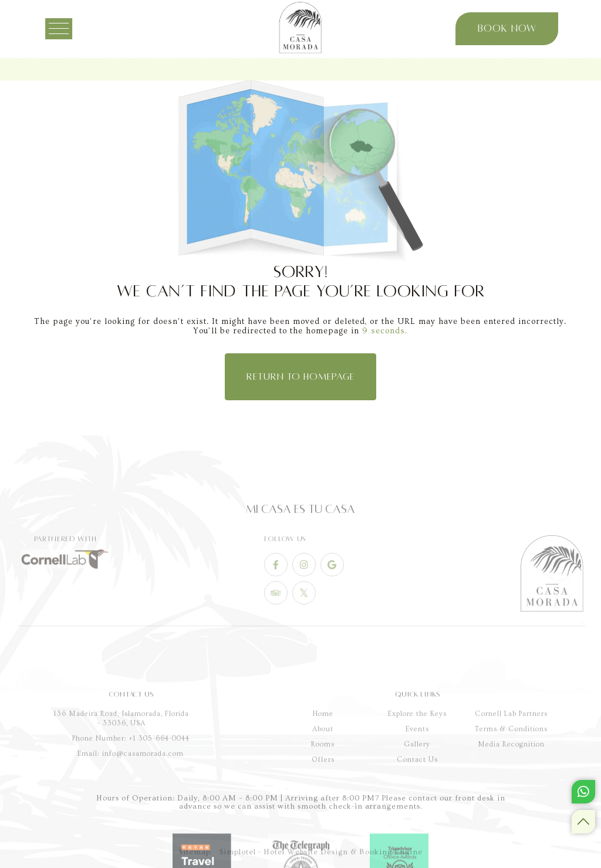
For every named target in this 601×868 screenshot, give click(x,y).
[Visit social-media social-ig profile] (304, 594)
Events (417, 786)
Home (323, 770)
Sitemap (195, 859)
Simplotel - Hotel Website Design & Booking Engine (321, 859)
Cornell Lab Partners (511, 770)
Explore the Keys (417, 770)
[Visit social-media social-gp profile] (332, 594)
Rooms (323, 801)
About (323, 786)
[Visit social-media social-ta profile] (276, 622)
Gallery (417, 801)
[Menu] (69, 29)
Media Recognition (511, 801)
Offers (323, 816)
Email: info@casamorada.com (131, 810)
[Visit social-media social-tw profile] (304, 622)
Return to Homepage (300, 377)
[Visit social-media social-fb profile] (276, 594)
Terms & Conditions (511, 786)
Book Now (501, 29)
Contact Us (417, 816)
